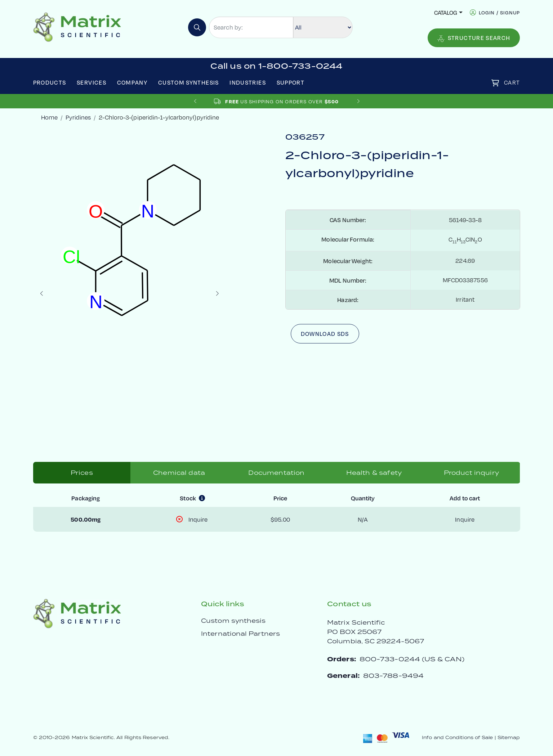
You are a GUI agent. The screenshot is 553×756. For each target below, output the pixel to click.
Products (50, 82)
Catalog (446, 12)
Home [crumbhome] (49, 117)
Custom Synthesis (189, 82)
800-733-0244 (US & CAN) (412, 659)
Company (132, 82)
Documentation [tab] (276, 473)
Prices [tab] (82, 473)
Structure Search (474, 38)
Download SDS (325, 334)
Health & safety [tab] (374, 473)
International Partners (240, 634)
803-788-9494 (393, 676)
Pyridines (78, 117)
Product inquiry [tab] (471, 473)
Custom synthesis (233, 621)
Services (92, 82)
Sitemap (509, 737)
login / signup (500, 12)
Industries (248, 82)
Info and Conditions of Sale (457, 737)
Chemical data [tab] (179, 473)
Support (291, 82)
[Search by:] (251, 27)
